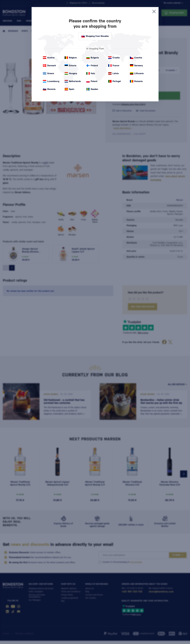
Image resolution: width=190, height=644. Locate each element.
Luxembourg (51, 81)
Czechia (136, 58)
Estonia (70, 66)
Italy (91, 73)
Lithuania (137, 73)
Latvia (113, 73)
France (114, 66)
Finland (92, 66)
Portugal (114, 81)
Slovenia (49, 89)
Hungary (71, 73)
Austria (49, 58)
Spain (69, 89)
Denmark (49, 66)
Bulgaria (93, 58)
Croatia (114, 58)
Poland (92, 81)
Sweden (92, 89)
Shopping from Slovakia (95, 36)
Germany (136, 66)
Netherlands (73, 81)
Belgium (71, 58)
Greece (48, 73)
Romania (136, 81)
